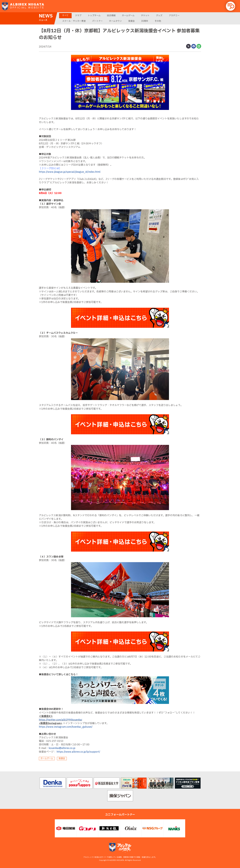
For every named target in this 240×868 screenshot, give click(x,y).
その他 (158, 21)
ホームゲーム (128, 16)
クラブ (78, 16)
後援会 (131, 21)
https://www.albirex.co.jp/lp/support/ (78, 752)
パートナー (97, 21)
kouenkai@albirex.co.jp (62, 748)
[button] (231, 6)
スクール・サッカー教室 (74, 21)
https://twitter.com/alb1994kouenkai (60, 720)
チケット (145, 16)
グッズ (159, 16)
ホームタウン (115, 21)
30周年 (145, 21)
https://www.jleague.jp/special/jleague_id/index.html (70, 172)
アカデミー (174, 16)
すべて (65, 16)
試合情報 (111, 16)
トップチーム (94, 16)
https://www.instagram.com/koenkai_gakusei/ (66, 727)
